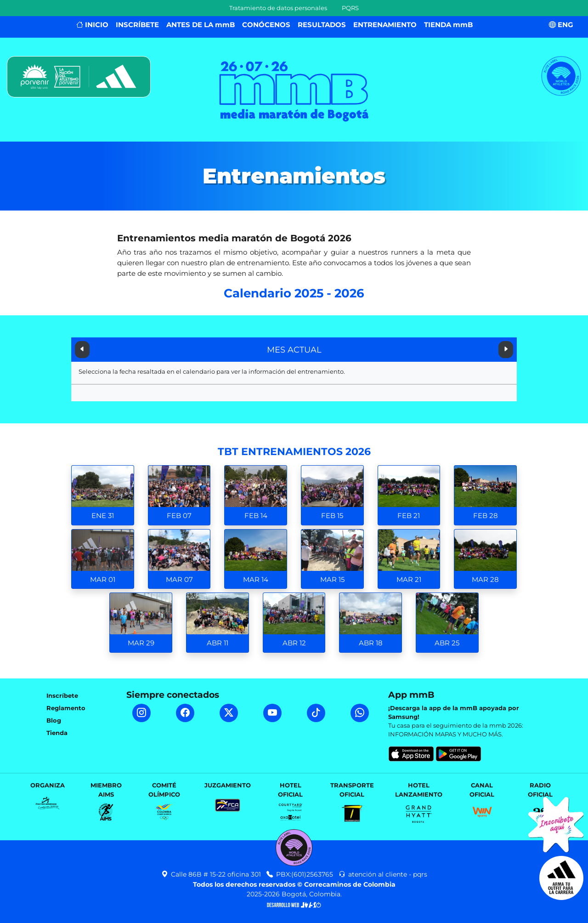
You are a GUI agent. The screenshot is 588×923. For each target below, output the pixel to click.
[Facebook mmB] (185, 713)
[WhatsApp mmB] (360, 713)
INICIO (92, 25)
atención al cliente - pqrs (383, 874)
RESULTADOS (322, 25)
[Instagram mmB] (141, 713)
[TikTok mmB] (316, 713)
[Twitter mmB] (229, 713)
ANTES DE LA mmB (201, 25)
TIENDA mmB (448, 25)
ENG (561, 25)
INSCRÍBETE (137, 25)
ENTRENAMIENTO (385, 25)
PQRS (350, 8)
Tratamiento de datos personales (278, 8)
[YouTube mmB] (272, 713)
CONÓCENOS (266, 25)
